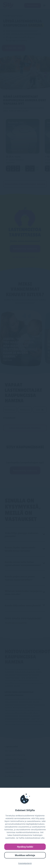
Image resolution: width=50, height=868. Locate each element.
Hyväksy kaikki (25, 847)
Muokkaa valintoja (25, 855)
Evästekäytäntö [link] (25, 863)
